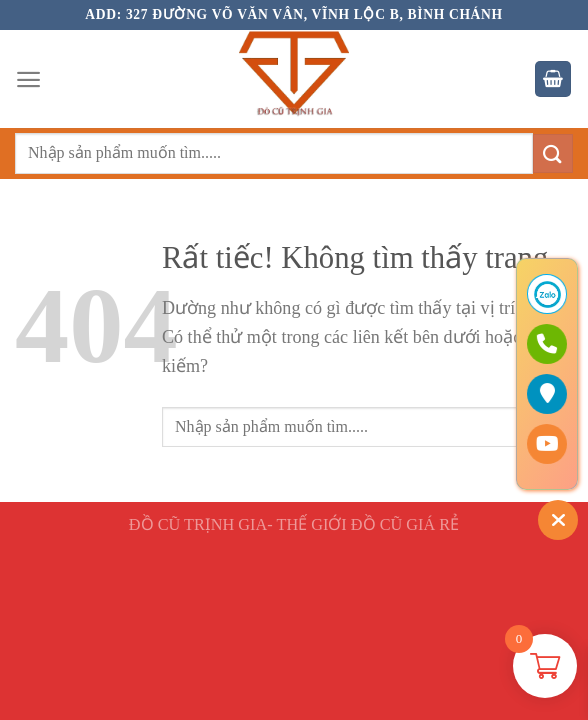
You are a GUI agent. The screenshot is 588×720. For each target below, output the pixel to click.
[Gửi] (553, 153)
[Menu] (28, 79)
